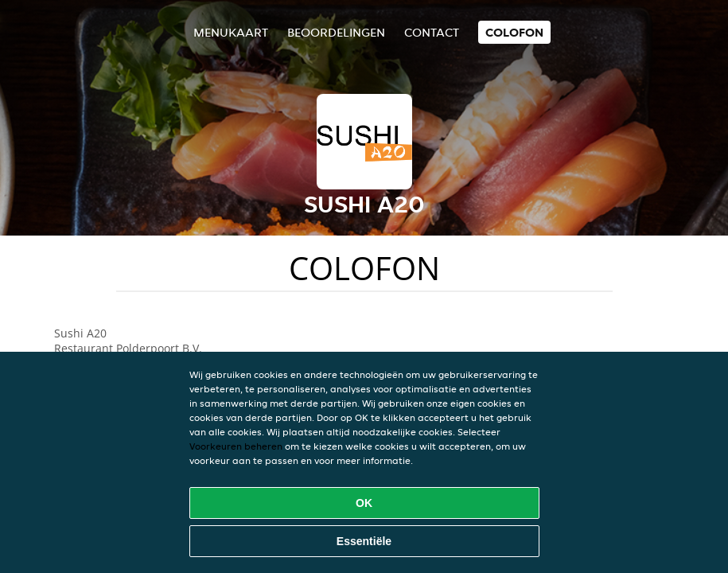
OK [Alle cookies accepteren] (364, 503)
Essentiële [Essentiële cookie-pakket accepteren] (364, 541)
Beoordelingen (336, 32)
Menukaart (231, 32)
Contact (432, 32)
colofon (514, 32)
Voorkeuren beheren (236, 446)
